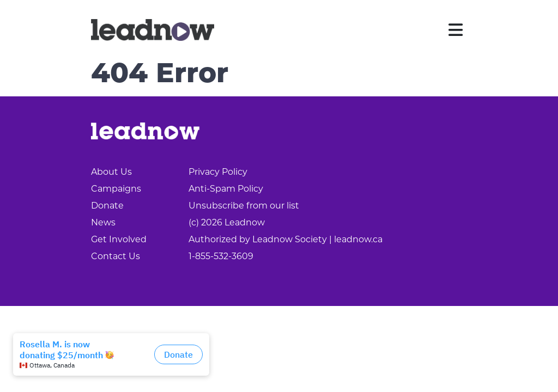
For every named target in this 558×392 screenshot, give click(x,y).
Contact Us (116, 256)
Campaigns (116, 189)
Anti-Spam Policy (226, 189)
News (103, 222)
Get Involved (119, 239)
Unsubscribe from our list (244, 206)
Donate (107, 206)
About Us (111, 172)
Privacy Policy (218, 172)
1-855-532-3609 (221, 256)
